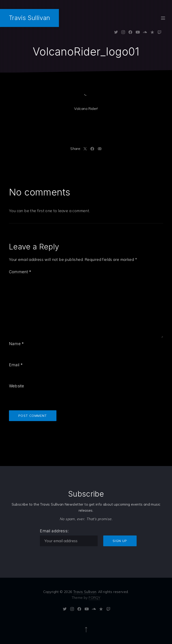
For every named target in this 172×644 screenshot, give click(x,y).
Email (16, 365)
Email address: (54, 531)
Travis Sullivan (29, 18)
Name (16, 344)
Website (16, 386)
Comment (20, 272)
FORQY (95, 598)
